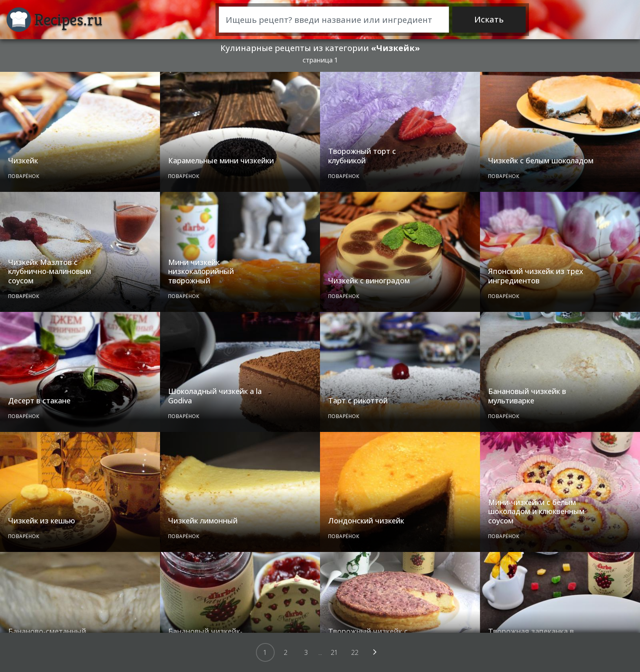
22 (355, 652)
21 (334, 652)
